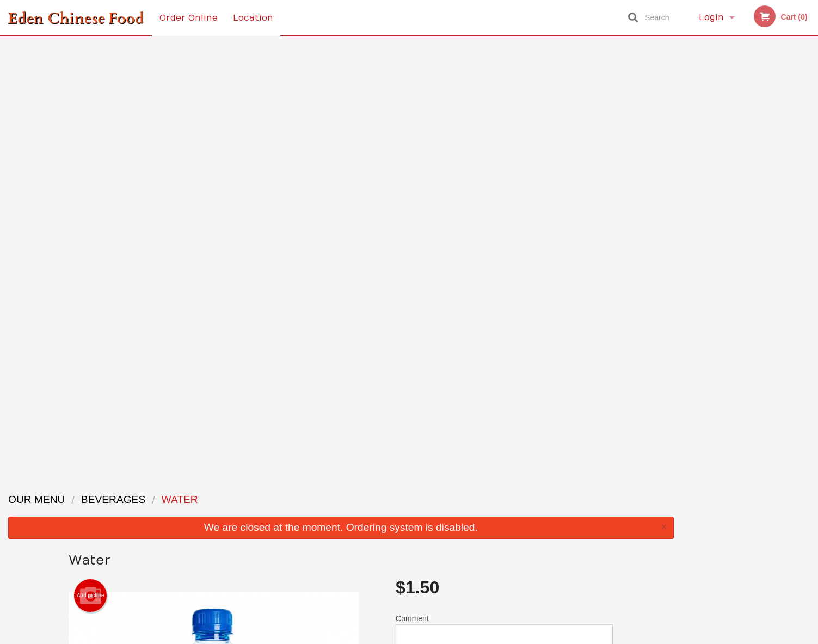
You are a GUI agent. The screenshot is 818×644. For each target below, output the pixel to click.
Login (711, 17)
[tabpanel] (750, 146)
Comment (504, 202)
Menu (380, 499)
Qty (429, 246)
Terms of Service (427, 637)
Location (254, 17)
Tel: (586, 526)
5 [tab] (774, 216)
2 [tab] (725, 216)
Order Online (189, 17)
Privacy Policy (484, 526)
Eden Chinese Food (193, 485)
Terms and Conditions (496, 513)
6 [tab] (791, 216)
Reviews (476, 499)
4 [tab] (758, 216)
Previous (690, 146)
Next (810, 146)
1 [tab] (709, 216)
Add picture (91, 164)
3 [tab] (742, 216)
